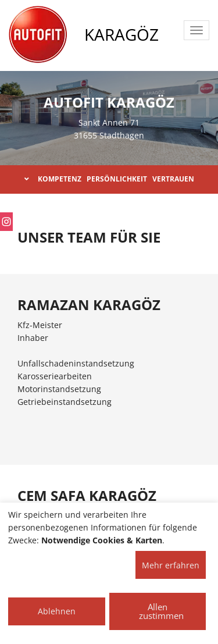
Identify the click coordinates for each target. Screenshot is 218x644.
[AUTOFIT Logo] (38, 35)
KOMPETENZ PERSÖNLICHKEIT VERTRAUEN (109, 179)
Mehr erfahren (171, 565)
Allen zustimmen (161, 611)
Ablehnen (57, 611)
